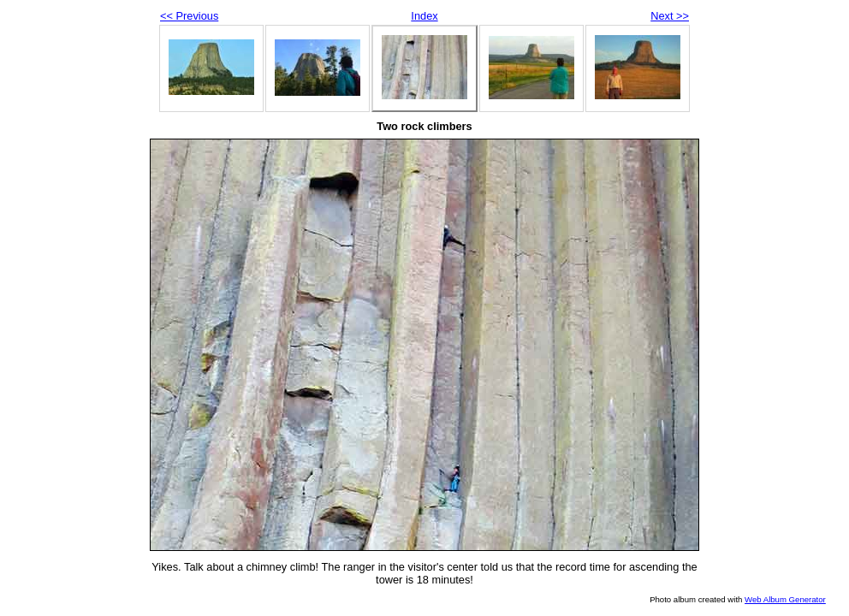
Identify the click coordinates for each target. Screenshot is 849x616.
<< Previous (189, 16)
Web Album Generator (785, 599)
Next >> (670, 16)
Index (424, 16)
